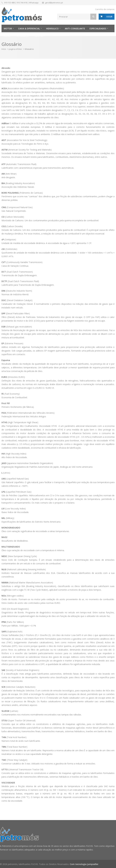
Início (4, 49)
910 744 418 (22, 3)
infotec (39, 36)
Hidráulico (52, 29)
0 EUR (109, 17)
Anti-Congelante (75, 29)
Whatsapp (34, 3)
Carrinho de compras (105, 9)
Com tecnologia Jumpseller (84, 864)
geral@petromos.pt (54, 3)
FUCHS (7, 36)
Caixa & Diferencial (29, 29)
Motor (8, 29)
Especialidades (98, 29)
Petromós (23, 36)
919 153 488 (9, 3)
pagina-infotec (15, 49)
